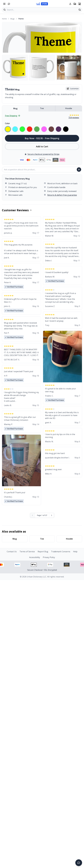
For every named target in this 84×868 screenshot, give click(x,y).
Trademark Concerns (61, 552)
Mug (15, 108)
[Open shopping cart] (80, 4)
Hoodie (69, 108)
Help (75, 552)
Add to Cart (42, 146)
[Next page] (52, 515)
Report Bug (43, 552)
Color (7, 123)
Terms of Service (27, 552)
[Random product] (80, 10)
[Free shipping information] (75, 4)
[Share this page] (70, 4)
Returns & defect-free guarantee (62, 195)
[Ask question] (79, 170)
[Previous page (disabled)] (33, 515)
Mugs (12, 19)
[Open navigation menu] (4, 4)
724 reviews (74, 118)
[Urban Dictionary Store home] (42, 4)
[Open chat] (9, 4)
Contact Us (12, 552)
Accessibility (35, 557)
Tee (42, 108)
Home (4, 19)
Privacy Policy (49, 557)
